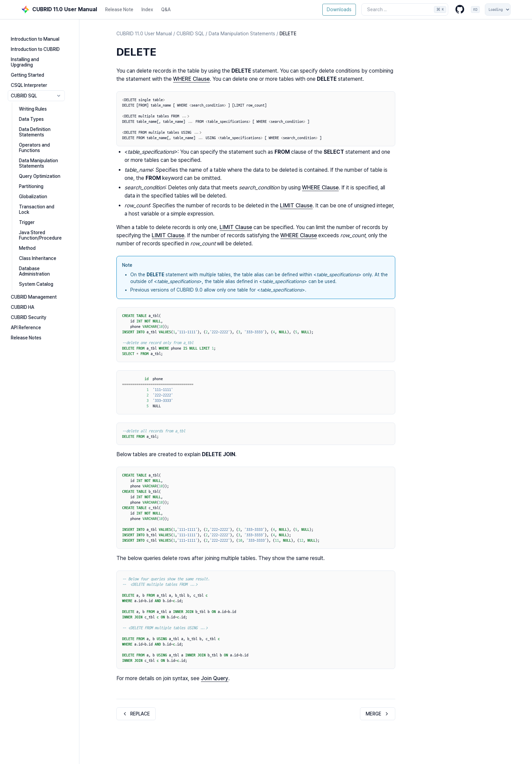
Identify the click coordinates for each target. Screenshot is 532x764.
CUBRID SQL (53, 87)
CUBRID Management (45, 272)
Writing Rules (44, 100)
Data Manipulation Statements (49, 149)
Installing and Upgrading (47, 56)
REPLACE (136, 714)
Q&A (166, 10)
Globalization (44, 182)
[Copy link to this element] (163, 53)
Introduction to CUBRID (46, 45)
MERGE (378, 714)
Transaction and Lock (53, 192)
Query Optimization (51, 162)
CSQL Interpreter (40, 76)
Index (147, 10)
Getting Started (38, 66)
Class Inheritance (49, 238)
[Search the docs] (405, 10)
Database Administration (56, 248)
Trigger (38, 202)
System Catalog (47, 259)
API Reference (37, 302)
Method (38, 228)
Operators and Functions (56, 136)
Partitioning (42, 172)
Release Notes (37, 312)
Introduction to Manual (46, 35)
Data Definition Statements (46, 123)
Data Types (42, 110)
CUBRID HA (33, 282)
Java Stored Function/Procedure (51, 215)
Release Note (119, 10)
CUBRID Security (40, 292)
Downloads (339, 10)
